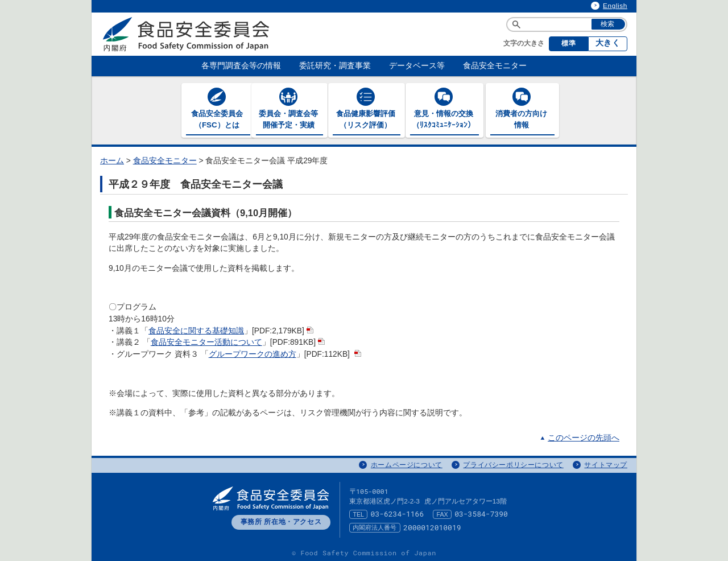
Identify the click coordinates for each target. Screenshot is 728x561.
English (615, 6)
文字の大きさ (524, 43)
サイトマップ (606, 463)
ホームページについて (407, 463)
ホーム (112, 159)
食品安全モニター (165, 159)
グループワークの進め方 (253, 352)
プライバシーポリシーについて (513, 463)
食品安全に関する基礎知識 (196, 329)
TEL (358, 513)
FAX (442, 513)
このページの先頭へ (584, 437)
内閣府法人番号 (375, 526)
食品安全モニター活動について (206, 341)
